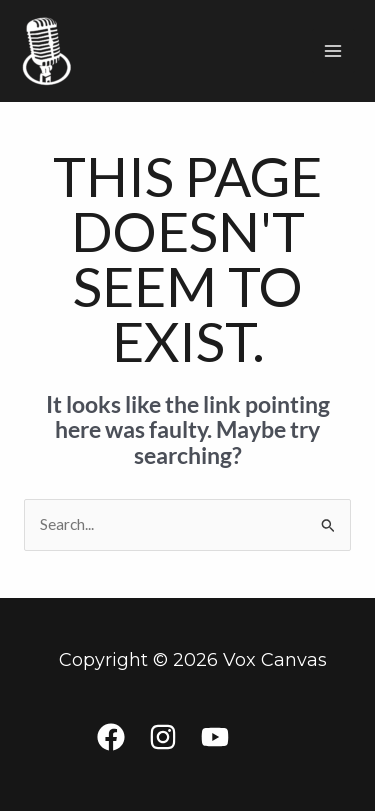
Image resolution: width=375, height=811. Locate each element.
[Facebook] (111, 737)
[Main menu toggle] (333, 50)
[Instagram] (163, 737)
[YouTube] (215, 737)
